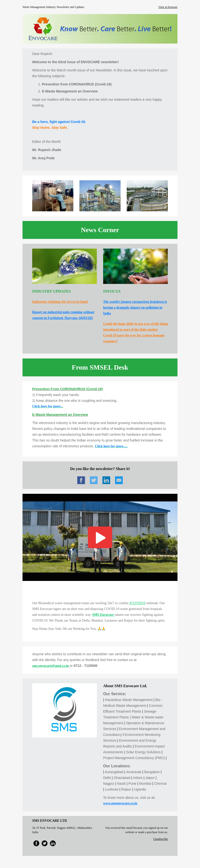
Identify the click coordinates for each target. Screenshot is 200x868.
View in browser (168, 7)
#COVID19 (137, 603)
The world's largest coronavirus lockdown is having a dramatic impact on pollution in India (135, 308)
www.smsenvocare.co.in (120, 803)
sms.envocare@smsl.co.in (50, 666)
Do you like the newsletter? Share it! (100, 469)
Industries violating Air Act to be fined (60, 302)
